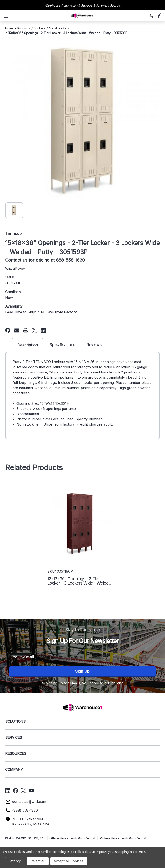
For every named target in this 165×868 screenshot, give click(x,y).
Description (27, 345)
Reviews (94, 345)
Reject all (38, 861)
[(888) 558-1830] (151, 16)
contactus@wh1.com (29, 802)
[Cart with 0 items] (160, 16)
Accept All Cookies (69, 861)
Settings (15, 861)
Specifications (62, 345)
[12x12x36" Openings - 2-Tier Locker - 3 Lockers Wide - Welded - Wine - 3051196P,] (80, 523)
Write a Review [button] (15, 268)
